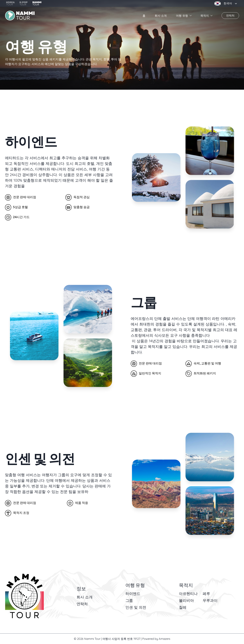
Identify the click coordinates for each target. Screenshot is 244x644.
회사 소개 (161, 16)
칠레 (183, 607)
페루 (206, 594)
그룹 (129, 600)
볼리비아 (186, 600)
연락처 (230, 15)
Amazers (164, 639)
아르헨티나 (188, 594)
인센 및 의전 (136, 607)
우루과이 (210, 600)
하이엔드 (133, 594)
